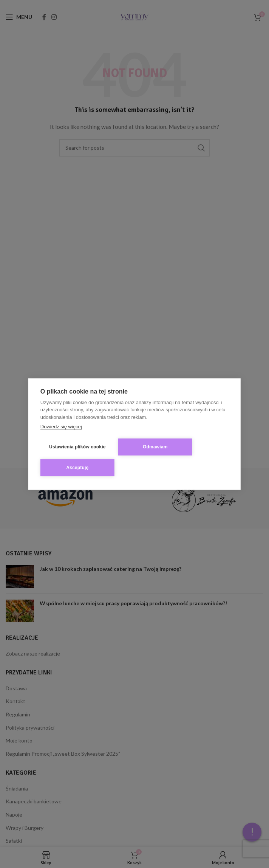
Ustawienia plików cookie (77, 447)
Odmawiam (155, 447)
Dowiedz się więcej (61, 427)
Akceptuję (77, 468)
